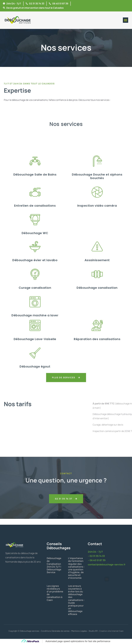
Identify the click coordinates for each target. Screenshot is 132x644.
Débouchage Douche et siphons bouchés (97, 239)
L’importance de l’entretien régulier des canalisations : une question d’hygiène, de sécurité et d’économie (76, 568)
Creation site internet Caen (111, 631)
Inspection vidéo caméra (97, 268)
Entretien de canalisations (35, 268)
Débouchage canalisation (97, 348)
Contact (95, 544)
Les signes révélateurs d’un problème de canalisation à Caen (55, 593)
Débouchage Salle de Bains (35, 237)
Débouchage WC (35, 296)
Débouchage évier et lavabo (35, 320)
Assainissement (97, 320)
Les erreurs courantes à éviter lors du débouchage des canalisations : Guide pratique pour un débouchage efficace (76, 600)
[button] (126, 20)
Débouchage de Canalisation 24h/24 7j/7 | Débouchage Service (54, 565)
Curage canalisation (35, 348)
